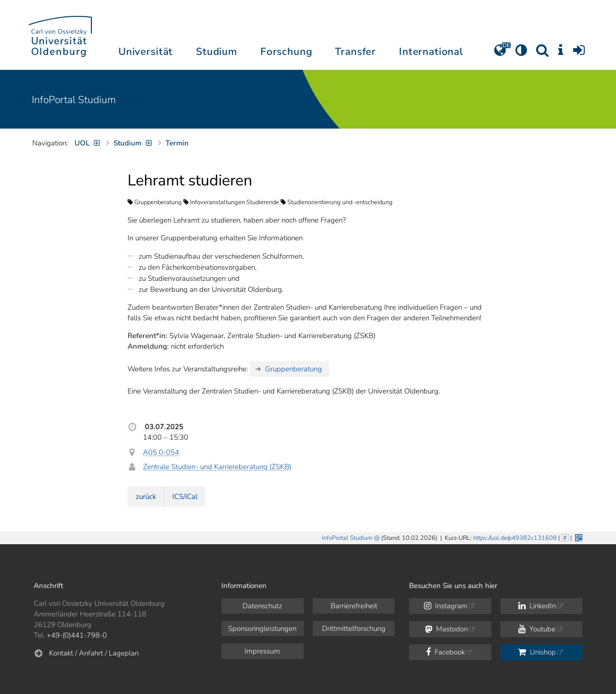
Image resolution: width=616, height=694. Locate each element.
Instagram (446, 606)
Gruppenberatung (294, 369)
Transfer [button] (355, 52)
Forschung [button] (286, 52)
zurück (146, 497)
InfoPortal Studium (74, 100)
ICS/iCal (185, 497)
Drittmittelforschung (354, 629)
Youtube (537, 629)
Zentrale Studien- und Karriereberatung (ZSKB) (217, 467)
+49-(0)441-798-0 (77, 635)
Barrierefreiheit (354, 606)
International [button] (431, 52)
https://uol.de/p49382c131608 (515, 538)
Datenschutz (262, 606)
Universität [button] (146, 52)
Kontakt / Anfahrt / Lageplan (94, 653)
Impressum (262, 651)
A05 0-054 (161, 452)
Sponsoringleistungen (262, 629)
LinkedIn (537, 606)
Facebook (445, 652)
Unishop (537, 652)
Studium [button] (217, 52)
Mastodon (446, 629)
